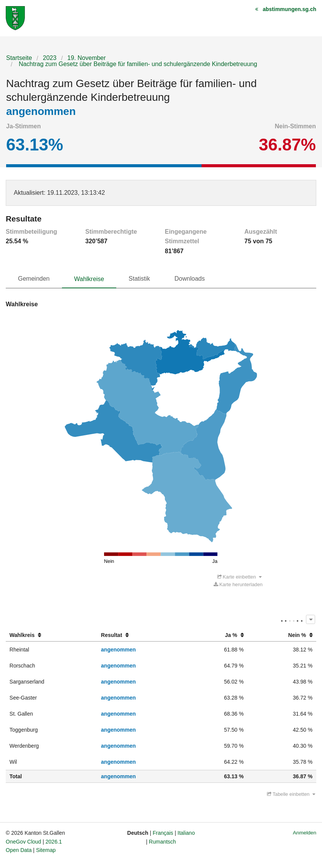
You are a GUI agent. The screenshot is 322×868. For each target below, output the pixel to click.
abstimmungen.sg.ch (289, 9)
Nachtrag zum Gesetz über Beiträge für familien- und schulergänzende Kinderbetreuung (137, 64)
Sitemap (46, 850)
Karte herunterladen (238, 585)
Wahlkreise (89, 279)
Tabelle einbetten (291, 794)
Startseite (19, 58)
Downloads (189, 279)
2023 (50, 58)
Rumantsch (162, 842)
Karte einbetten (239, 577)
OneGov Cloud (24, 842)
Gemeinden (34, 279)
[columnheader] (51, 636)
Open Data (19, 850)
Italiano (186, 833)
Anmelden (305, 833)
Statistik (139, 279)
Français (163, 833)
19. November (87, 58)
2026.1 (54, 842)
